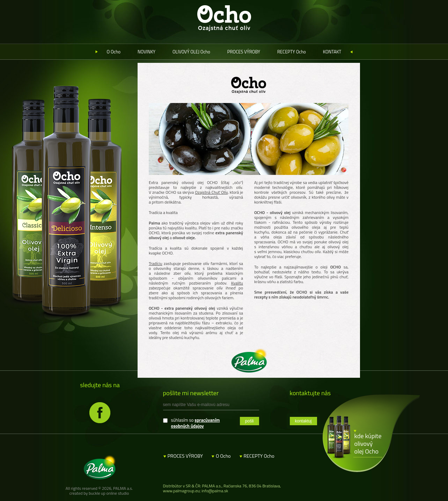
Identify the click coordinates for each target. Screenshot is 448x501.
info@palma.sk (215, 491)
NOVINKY (146, 52)
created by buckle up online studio (99, 493)
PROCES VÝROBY (244, 52)
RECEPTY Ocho (292, 52)
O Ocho (114, 52)
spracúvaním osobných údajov (196, 423)
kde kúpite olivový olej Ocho (368, 444)
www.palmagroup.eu (181, 491)
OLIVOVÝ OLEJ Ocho (191, 52)
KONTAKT (332, 52)
